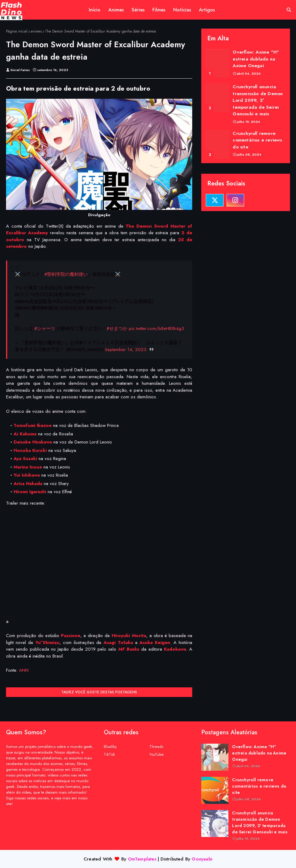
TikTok (109, 754)
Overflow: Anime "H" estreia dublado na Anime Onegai (256, 59)
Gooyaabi (202, 859)
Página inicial (17, 31)
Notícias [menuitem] (182, 10)
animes (36, 31)
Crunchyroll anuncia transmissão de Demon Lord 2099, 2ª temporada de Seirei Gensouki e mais (258, 100)
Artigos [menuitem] (207, 10)
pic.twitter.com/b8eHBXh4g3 (156, 328)
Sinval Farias (20, 70)
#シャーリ (45, 328)
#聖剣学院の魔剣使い (66, 274)
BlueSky (110, 747)
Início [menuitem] (95, 10)
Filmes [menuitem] (159, 10)
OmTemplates (142, 859)
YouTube (156, 754)
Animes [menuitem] (116, 10)
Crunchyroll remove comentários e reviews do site (257, 140)
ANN (24, 670)
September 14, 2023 (126, 350)
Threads (156, 747)
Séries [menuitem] (138, 10)
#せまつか (117, 328)
